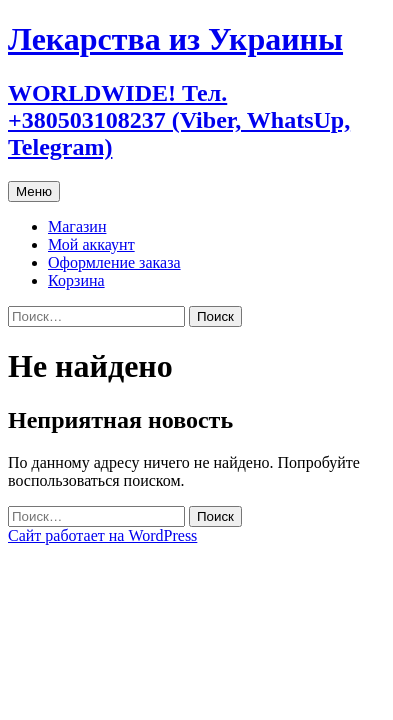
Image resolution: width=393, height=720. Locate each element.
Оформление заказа (114, 262)
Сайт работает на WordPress (102, 535)
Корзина (76, 280)
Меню (34, 191)
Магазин (77, 226)
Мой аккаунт (91, 244)
